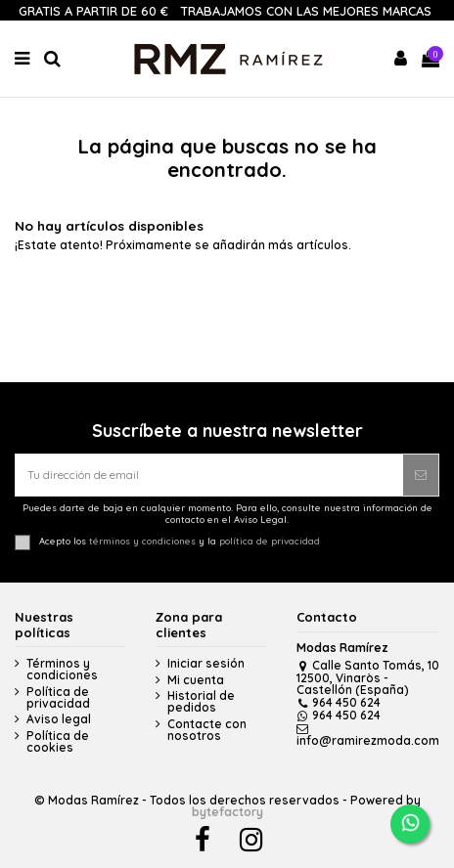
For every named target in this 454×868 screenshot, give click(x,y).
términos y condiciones (142, 541)
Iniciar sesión (206, 664)
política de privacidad (270, 541)
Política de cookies (58, 742)
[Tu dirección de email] (209, 475)
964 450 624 (339, 702)
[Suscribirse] (421, 475)
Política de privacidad (58, 698)
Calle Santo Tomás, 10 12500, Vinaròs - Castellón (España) (368, 677)
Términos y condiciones (62, 670)
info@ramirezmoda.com (368, 736)
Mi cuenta (196, 680)
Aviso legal (59, 719)
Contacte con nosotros (207, 730)
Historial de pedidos (201, 702)
